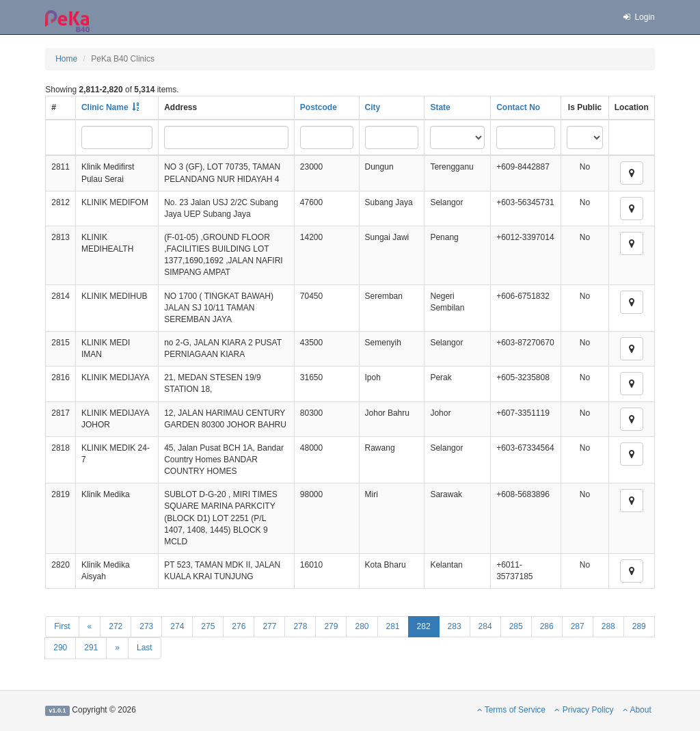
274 (177, 626)
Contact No (518, 107)
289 (639, 626)
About (637, 710)
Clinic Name (105, 107)
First (62, 626)
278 (300, 626)
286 (547, 626)
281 (393, 626)
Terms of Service (511, 710)
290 (60, 648)
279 (331, 626)
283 (455, 626)
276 (239, 626)
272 (116, 626)
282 (424, 626)
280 (362, 626)
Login (638, 17)
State (440, 107)
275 (208, 626)
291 (91, 648)
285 (516, 626)
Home (66, 59)
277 (269, 626)
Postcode (319, 107)
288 (608, 626)
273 (146, 626)
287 (578, 626)
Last (145, 648)
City (373, 107)
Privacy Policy (584, 710)
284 (485, 626)
